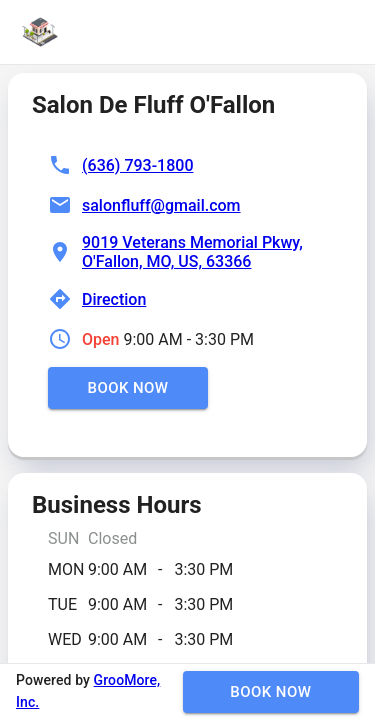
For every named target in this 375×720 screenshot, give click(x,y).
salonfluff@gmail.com (161, 205)
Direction (114, 299)
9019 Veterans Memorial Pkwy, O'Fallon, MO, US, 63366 (192, 252)
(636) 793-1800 (137, 165)
